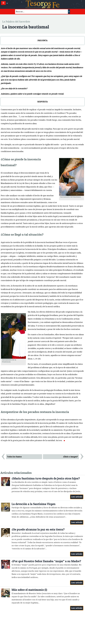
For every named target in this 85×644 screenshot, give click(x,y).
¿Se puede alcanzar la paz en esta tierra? (38, 529)
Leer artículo (77, 497)
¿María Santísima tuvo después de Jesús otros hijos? (46, 478)
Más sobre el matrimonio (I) (29, 590)
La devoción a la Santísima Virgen (34, 504)
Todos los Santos (14, 457)
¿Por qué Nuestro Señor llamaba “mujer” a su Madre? (46, 561)
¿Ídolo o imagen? (71, 457)
